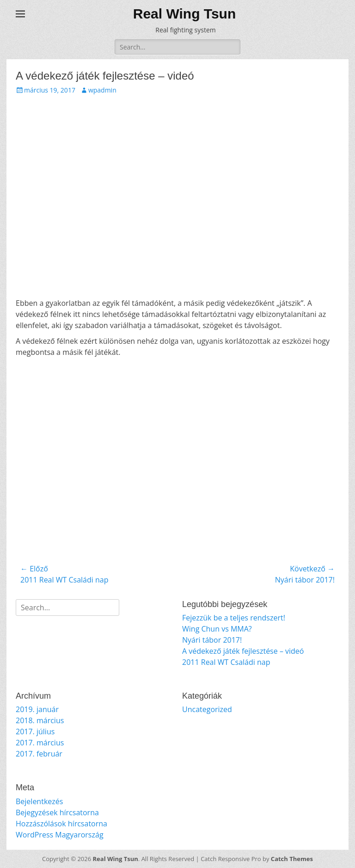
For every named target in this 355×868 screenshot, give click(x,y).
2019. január (37, 709)
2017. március (40, 743)
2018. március (40, 720)
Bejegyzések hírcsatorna (57, 812)
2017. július (35, 732)
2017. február (39, 754)
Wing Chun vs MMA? (217, 629)
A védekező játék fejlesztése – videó (243, 651)
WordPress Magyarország (60, 835)
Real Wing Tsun (185, 14)
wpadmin (102, 90)
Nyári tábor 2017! (212, 640)
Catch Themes (292, 859)
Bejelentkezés (39, 801)
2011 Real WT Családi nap (226, 662)
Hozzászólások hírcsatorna (61, 824)
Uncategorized (207, 709)
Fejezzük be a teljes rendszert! (234, 618)
